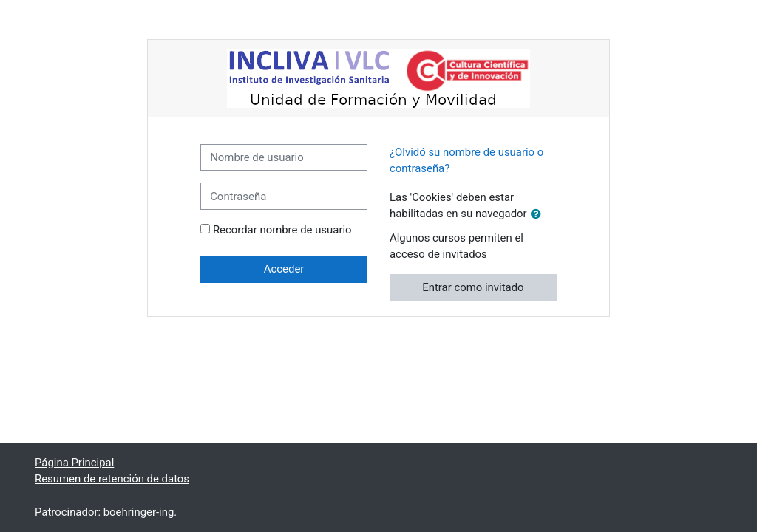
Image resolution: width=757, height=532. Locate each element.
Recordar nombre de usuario (282, 230)
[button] (539, 214)
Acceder (284, 269)
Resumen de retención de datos (112, 479)
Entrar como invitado (473, 287)
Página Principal (74, 463)
